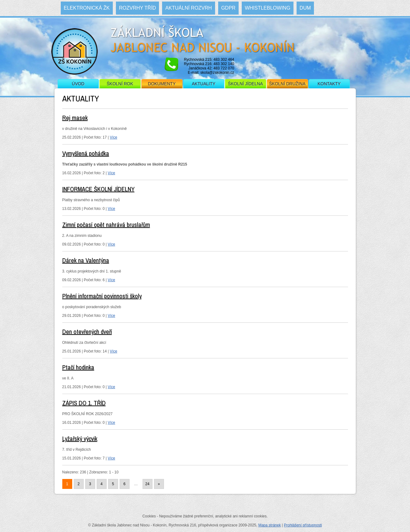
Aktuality (204, 84)
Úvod (78, 84)
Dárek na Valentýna (86, 260)
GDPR (228, 8)
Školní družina (287, 84)
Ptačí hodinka (78, 367)
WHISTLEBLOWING (268, 8)
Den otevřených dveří (87, 332)
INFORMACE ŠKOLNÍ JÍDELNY (98, 189)
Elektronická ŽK (87, 8)
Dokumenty (162, 84)
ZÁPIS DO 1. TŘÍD (84, 403)
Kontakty (329, 84)
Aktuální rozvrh (188, 8)
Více (113, 137)
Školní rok (120, 84)
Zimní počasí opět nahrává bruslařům (106, 225)
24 (147, 484)
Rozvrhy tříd (137, 8)
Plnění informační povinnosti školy (102, 296)
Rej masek (75, 118)
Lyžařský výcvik (80, 439)
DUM (305, 8)
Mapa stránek (269, 525)
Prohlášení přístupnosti (303, 525)
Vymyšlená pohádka (86, 153)
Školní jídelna (246, 84)
